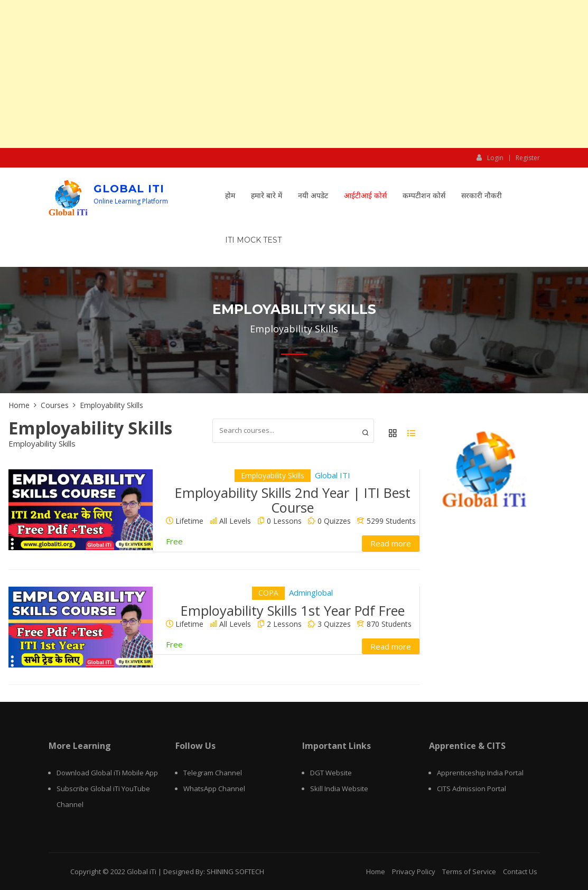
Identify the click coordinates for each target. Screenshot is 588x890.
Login (490, 157)
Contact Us (520, 872)
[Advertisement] (294, 74)
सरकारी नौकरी (482, 196)
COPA (268, 593)
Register (528, 158)
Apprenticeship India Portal (480, 773)
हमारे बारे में (267, 196)
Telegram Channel (213, 773)
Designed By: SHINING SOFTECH (214, 872)
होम (230, 196)
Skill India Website (339, 789)
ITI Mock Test (253, 240)
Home (376, 872)
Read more (391, 543)
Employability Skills (273, 475)
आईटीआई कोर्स (365, 196)
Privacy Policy (414, 872)
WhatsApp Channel (214, 789)
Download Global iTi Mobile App (107, 773)
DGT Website (331, 773)
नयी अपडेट (313, 196)
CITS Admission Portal (472, 789)
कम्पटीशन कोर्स (424, 196)
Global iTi (129, 189)
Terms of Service (469, 872)
